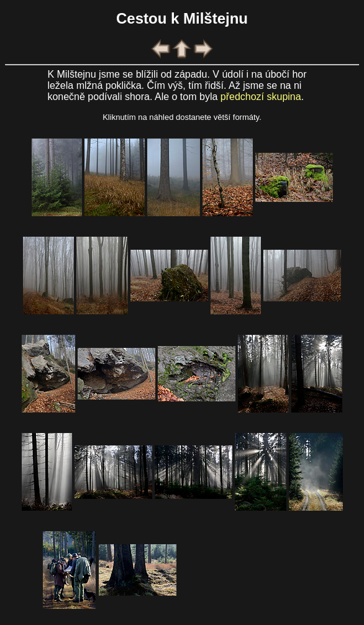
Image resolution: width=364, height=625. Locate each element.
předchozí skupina (261, 97)
